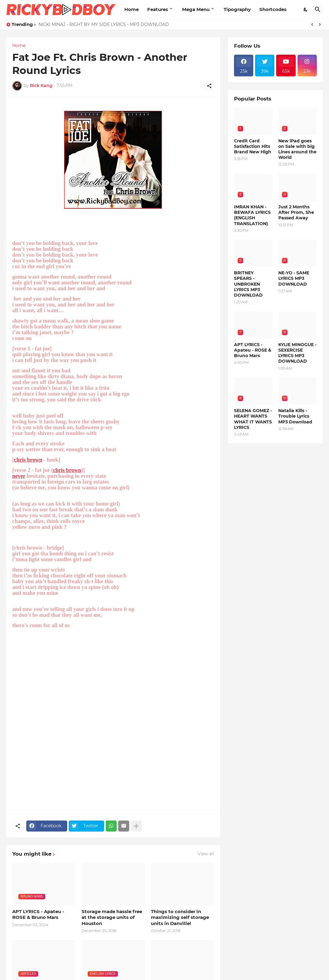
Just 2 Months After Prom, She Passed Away (296, 212)
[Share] (209, 86)
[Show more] (136, 826)
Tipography (237, 9)
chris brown (28, 460)
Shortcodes (273, 9)
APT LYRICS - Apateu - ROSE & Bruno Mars (38, 914)
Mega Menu (196, 9)
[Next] (320, 24)
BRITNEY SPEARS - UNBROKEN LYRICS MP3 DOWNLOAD (248, 284)
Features (158, 9)
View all (206, 854)
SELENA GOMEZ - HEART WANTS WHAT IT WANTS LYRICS (253, 419)
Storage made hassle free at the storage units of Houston (112, 917)
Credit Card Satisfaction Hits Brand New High (253, 146)
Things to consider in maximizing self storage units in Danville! (180, 917)
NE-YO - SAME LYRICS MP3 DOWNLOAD (294, 278)
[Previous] (312, 24)
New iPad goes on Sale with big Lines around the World (297, 149)
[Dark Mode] (306, 9)
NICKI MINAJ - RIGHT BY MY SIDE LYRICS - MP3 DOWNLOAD (104, 24)
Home (132, 9)
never (19, 476)
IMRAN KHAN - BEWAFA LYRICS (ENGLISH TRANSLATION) (252, 215)
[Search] (318, 9)
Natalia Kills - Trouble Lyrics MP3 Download (295, 416)
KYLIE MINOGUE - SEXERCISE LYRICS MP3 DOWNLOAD (297, 353)
